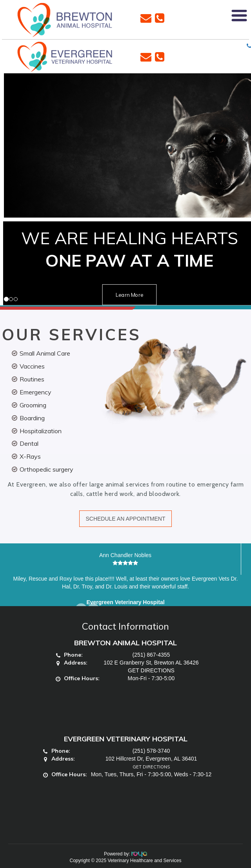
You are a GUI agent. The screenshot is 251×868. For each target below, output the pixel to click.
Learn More (129, 295)
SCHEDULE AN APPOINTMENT (125, 519)
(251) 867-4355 (151, 655)
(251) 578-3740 (151, 751)
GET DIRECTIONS (151, 670)
